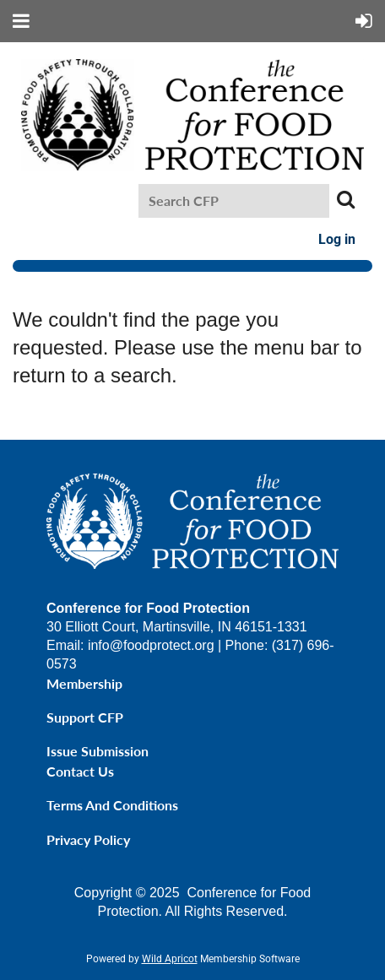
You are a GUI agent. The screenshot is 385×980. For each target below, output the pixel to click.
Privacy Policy (88, 839)
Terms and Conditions (112, 805)
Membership (84, 683)
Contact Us (80, 771)
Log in (337, 239)
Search (345, 199)
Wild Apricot (170, 959)
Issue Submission (98, 751)
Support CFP (85, 717)
